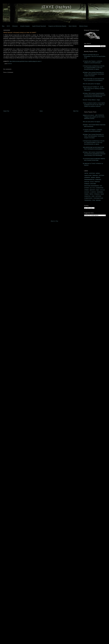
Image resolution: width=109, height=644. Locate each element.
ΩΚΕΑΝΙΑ (98, 200)
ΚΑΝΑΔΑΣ (102, 190)
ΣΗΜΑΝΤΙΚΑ (88, 196)
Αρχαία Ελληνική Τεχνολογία (39, 26)
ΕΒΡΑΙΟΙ (98, 177)
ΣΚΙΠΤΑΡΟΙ (98, 196)
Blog (3, 26)
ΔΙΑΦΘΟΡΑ (87, 177)
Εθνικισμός (15, 26)
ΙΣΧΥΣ (8, 26)
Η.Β (91, 188)
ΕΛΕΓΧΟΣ (87, 182)
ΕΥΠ (101, 186)
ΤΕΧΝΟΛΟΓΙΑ (88, 200)
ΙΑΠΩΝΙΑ (87, 190)
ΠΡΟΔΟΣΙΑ (97, 194)
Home (41, 111)
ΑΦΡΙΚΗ (98, 173)
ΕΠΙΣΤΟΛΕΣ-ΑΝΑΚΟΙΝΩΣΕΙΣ (92, 186)
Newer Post (6, 111)
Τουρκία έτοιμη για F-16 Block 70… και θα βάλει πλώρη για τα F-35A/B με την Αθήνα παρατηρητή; (94, 88)
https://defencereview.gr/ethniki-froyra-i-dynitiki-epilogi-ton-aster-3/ (25, 61)
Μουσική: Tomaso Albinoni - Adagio (91, 100)
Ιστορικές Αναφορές (25, 26)
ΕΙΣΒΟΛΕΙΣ (98, 180)
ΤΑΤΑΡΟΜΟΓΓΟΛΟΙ (98, 198)
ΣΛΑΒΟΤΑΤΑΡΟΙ (88, 198)
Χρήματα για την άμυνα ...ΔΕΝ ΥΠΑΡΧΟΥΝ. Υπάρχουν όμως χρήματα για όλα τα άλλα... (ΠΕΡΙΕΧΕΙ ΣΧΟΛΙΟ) (94, 117)
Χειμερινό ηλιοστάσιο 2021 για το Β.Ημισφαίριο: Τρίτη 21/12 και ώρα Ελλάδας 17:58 (94, 56)
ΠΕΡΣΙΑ (91, 194)
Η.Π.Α (94, 188)
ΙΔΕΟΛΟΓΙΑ (93, 190)
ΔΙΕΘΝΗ (93, 177)
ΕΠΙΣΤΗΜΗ (93, 184)
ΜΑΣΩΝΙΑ (87, 192)
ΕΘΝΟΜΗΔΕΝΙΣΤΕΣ (90, 180)
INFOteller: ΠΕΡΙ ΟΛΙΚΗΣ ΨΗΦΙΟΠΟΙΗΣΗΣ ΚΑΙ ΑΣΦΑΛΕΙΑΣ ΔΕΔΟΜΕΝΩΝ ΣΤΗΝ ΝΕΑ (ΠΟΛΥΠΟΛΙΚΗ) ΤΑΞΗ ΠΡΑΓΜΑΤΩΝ (94, 95)
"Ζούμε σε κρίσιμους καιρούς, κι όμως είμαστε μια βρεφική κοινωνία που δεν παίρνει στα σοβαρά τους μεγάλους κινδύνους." (94, 105)
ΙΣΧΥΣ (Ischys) (57, 7)
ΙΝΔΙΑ (98, 190)
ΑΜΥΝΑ (10, 64)
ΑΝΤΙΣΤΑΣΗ (92, 173)
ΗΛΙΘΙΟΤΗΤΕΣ (100, 188)
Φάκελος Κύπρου (83, 26)
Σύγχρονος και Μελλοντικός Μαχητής (57, 26)
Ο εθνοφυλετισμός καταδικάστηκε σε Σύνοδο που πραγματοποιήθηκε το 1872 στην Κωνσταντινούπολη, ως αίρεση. (94, 68)
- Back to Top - (54, 221)
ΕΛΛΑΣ (92, 182)
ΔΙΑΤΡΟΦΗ (101, 175)
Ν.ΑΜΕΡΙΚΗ (93, 192)
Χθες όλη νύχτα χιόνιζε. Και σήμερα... (92, 84)
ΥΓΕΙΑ (94, 200)
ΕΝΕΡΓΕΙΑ (97, 182)
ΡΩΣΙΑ (102, 194)
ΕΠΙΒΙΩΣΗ (87, 184)
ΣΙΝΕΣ (93, 196)
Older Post (76, 111)
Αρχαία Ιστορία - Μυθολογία (91, 175)
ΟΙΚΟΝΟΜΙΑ (100, 192)
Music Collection (73, 26)
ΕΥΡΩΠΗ (87, 188)
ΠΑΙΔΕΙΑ (87, 194)
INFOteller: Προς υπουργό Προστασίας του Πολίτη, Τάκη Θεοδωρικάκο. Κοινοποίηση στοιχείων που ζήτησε (93, 74)
